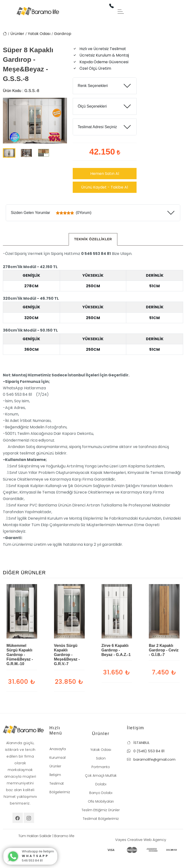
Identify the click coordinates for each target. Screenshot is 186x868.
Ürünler (17, 34)
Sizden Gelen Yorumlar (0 (51, 213)
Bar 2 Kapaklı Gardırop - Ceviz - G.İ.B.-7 (164, 650)
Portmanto (101, 767)
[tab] (93, 239)
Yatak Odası (39, 34)
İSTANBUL (138, 743)
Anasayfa (58, 749)
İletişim (55, 775)
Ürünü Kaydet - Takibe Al (105, 187)
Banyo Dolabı (101, 793)
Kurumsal (57, 758)
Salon (101, 758)
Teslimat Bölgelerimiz (101, 819)
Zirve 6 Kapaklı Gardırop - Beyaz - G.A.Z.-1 (116, 650)
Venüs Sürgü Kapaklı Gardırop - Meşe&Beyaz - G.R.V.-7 (67, 655)
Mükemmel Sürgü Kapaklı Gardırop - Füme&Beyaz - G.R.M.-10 (20, 655)
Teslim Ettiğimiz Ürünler (101, 810)
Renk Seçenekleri (93, 86)
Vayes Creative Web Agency (141, 840)
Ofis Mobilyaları (101, 801)
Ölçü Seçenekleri (92, 106)
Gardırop (63, 34)
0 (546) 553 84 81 (146, 751)
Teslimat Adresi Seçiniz (97, 127)
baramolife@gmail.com (151, 759)
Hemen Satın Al (105, 174)
